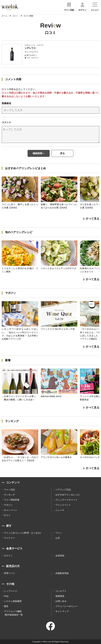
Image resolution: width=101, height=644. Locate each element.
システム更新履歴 (13, 601)
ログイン (8, 556)
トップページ (11, 591)
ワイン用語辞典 (12, 500)
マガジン (8, 505)
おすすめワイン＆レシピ (68, 495)
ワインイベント (63, 505)
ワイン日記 (9, 490)
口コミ (7, 515)
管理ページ (9, 573)
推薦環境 (60, 596)
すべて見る (91, 219)
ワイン (59, 533)
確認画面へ (39, 153)
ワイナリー (9, 538)
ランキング (9, 495)
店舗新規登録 (62, 573)
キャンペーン (11, 510)
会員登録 (60, 556)
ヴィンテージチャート (66, 500)
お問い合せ (61, 601)
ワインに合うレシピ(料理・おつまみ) (22, 533)
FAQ (6, 596)
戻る (62, 153)
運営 (6, 606)
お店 (58, 538)
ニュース (60, 510)
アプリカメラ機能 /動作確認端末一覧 (13, 613)
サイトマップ (62, 611)
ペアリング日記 (63, 490)
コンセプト (61, 591)
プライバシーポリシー (66, 606)
